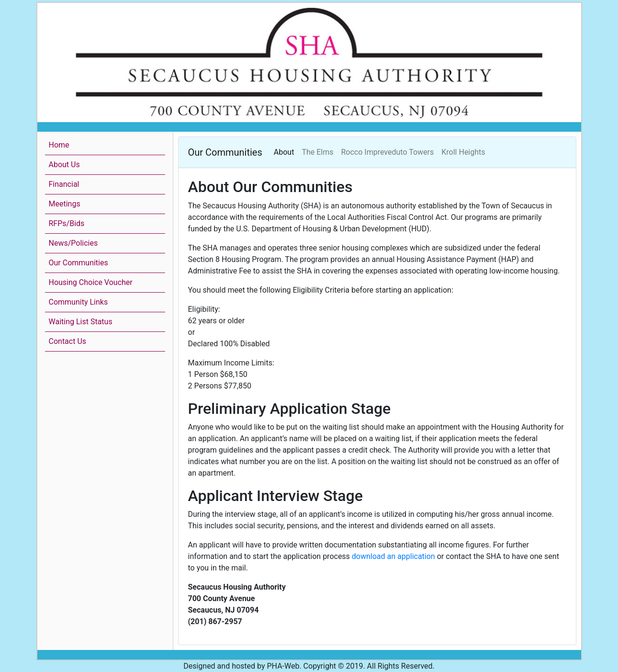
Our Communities (79, 263)
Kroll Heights (463, 152)
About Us (64, 165)
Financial (64, 184)
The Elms (317, 152)
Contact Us (68, 341)
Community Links (79, 302)
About (284, 152)
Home (59, 145)
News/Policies (73, 243)
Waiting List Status (81, 322)
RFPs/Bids (67, 223)
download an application (393, 556)
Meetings (65, 204)
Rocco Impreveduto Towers (388, 152)
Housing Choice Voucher (91, 282)
